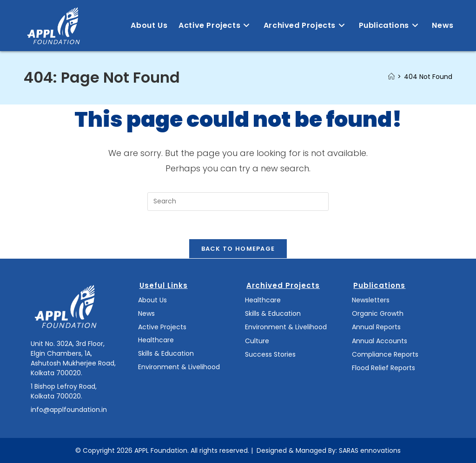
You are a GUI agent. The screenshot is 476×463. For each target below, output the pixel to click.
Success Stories (270, 354)
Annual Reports (376, 327)
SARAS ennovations (370, 450)
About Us (152, 300)
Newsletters (371, 300)
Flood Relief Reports (383, 368)
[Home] (391, 77)
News (146, 313)
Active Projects (162, 327)
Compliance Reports (385, 354)
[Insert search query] (238, 202)
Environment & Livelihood (179, 367)
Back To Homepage (238, 249)
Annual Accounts (380, 341)
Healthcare (156, 340)
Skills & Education (166, 353)
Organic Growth (378, 313)
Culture (257, 341)
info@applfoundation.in (69, 410)
